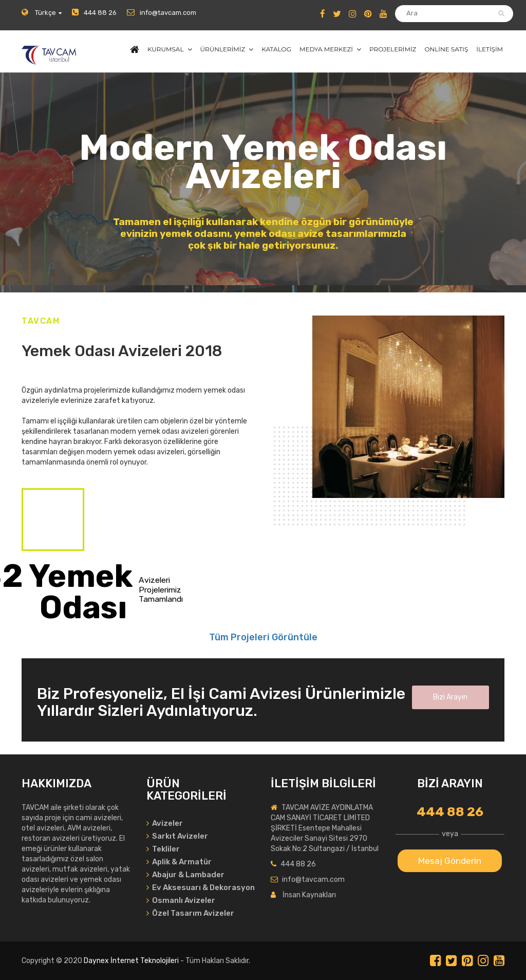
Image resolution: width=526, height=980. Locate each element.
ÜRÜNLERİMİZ (223, 49)
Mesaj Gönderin (450, 861)
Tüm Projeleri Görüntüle (263, 637)
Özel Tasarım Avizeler (190, 913)
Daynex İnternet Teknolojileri (131, 961)
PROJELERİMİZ (393, 49)
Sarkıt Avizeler (177, 836)
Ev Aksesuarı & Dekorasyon (201, 887)
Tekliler (163, 849)
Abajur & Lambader (185, 875)
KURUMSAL (166, 49)
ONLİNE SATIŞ (446, 49)
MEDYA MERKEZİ (326, 49)
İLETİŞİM (490, 49)
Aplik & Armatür (179, 862)
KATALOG (276, 49)
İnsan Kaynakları (309, 895)
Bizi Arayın (450, 697)
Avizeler (165, 823)
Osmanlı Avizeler (181, 900)
